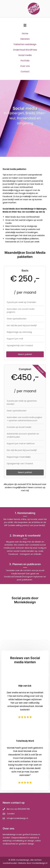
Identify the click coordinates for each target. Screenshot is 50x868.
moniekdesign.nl (40, 863)
